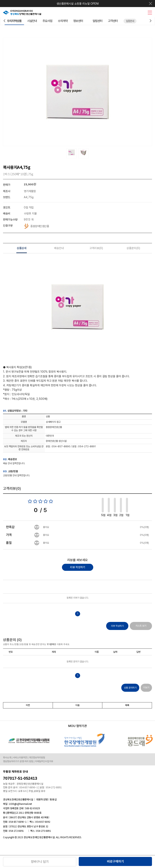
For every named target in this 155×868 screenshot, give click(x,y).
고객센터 (113, 21)
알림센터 (97, 21)
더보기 (146, 688)
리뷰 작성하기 (78, 567)
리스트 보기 (141, 626)
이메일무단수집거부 (44, 761)
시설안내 (32, 21)
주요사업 (47, 21)
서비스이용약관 (20, 758)
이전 (28, 705)
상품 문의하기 (130, 688)
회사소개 (7, 758)
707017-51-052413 (20, 778)
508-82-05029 (32, 808)
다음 (77, 705)
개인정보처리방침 (37, 758)
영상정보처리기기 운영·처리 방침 (18, 761)
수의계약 (63, 21)
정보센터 (78, 21)
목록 (127, 705)
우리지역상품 (14, 21)
